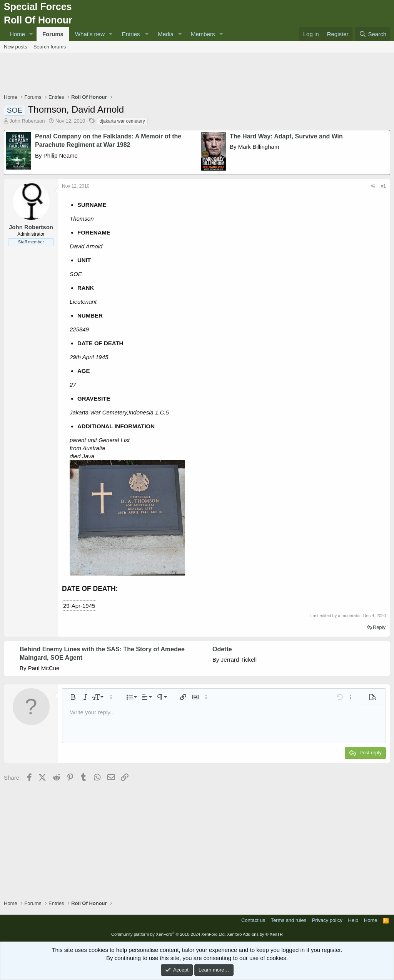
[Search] (373, 34)
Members (203, 34)
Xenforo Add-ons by (255, 934)
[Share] (373, 186)
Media (166, 34)
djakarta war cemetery (122, 121)
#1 (383, 186)
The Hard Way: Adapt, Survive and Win (286, 136)
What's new (90, 34)
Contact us (253, 920)
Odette (222, 649)
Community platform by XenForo (169, 934)
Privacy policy (327, 920)
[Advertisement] (197, 74)
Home (17, 34)
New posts (16, 47)
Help (353, 920)
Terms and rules (289, 920)
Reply (379, 627)
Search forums (50, 47)
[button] (31, 34)
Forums (53, 34)
